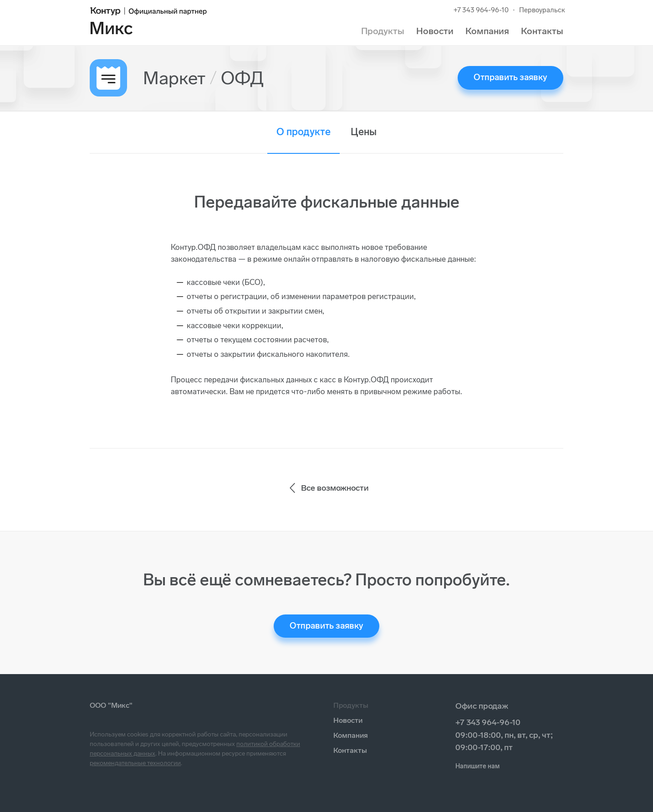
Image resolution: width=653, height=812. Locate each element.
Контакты (542, 31)
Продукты (383, 31)
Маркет (174, 78)
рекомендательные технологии (135, 763)
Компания (487, 31)
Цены (364, 132)
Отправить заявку (510, 77)
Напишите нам (477, 766)
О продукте (304, 132)
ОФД (242, 78)
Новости (435, 31)
